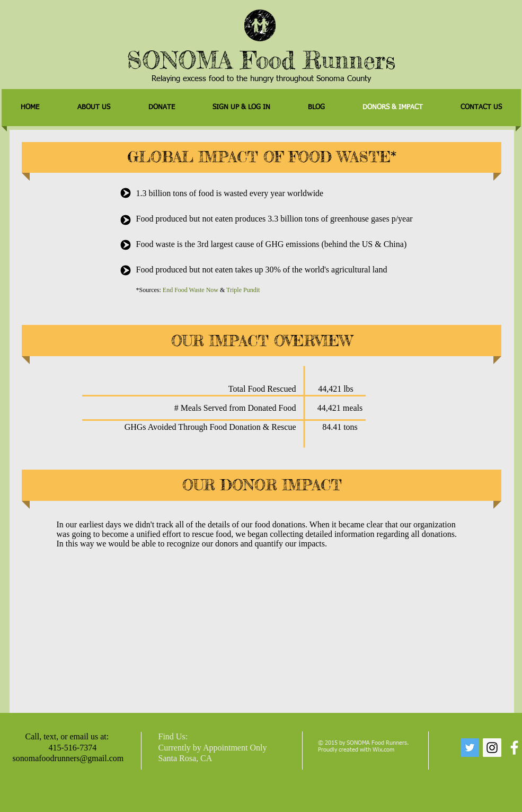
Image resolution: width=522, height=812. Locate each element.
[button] (162, 108)
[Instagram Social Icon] (492, 748)
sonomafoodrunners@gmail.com (68, 758)
